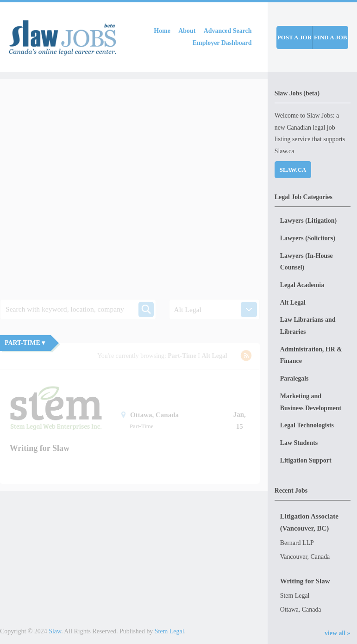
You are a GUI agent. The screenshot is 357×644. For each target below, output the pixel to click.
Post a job (294, 37)
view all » (338, 633)
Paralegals (294, 378)
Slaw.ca (293, 170)
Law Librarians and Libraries (308, 326)
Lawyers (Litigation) (308, 221)
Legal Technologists (307, 425)
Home (162, 31)
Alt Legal (293, 303)
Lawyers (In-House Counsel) (307, 262)
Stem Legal (169, 631)
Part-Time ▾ (25, 343)
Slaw (55, 631)
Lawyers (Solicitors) (308, 238)
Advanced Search (228, 31)
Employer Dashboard (222, 43)
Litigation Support (306, 460)
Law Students (299, 443)
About (187, 31)
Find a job (331, 37)
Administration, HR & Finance (311, 355)
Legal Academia (302, 285)
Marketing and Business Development (311, 402)
